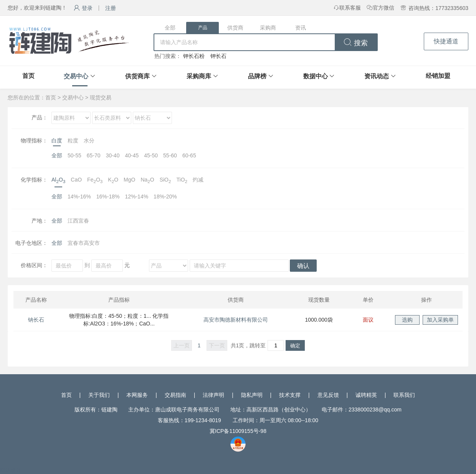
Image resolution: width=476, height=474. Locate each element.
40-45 (132, 155)
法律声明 (213, 395)
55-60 (170, 155)
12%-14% (136, 197)
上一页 (182, 345)
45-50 (151, 155)
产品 (203, 28)
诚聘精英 (366, 395)
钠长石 (36, 320)
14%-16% (79, 197)
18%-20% (165, 197)
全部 (170, 28)
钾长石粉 (194, 56)
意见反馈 (328, 395)
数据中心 (316, 76)
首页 (28, 76)
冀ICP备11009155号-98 (238, 431)
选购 (407, 320)
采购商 (268, 28)
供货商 (235, 28)
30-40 (113, 155)
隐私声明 (252, 395)
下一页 (217, 345)
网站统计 (11, 470)
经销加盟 (438, 76)
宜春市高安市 (84, 243)
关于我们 (99, 395)
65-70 (94, 155)
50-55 (74, 155)
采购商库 (199, 76)
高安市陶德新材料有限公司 (236, 320)
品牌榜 (257, 76)
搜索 (356, 43)
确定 (295, 346)
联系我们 (404, 395)
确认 (303, 266)
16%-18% (108, 197)
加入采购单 (440, 320)
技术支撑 (290, 395)
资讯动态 (377, 76)
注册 (111, 8)
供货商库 (137, 76)
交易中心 (76, 76)
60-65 (189, 155)
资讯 (301, 28)
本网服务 (137, 395)
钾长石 (218, 56)
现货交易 (101, 97)
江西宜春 (78, 221)
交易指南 (175, 395)
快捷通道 (446, 41)
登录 (83, 8)
